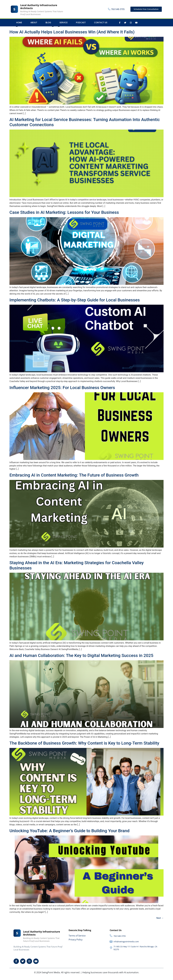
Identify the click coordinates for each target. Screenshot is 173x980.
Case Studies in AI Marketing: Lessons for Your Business (64, 212)
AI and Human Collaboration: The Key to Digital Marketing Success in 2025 (81, 655)
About (34, 23)
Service (64, 23)
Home (19, 23)
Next (160, 918)
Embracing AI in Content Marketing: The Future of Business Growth (74, 475)
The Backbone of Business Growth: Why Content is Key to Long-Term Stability (84, 743)
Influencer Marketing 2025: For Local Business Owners (62, 388)
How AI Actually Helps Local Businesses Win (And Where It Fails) (72, 32)
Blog (48, 23)
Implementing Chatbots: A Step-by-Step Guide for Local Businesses (75, 300)
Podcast (81, 23)
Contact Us (101, 23)
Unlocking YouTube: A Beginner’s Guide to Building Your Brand (69, 831)
